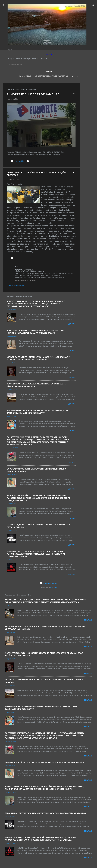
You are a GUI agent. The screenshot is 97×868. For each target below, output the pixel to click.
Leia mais (72, 324)
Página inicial (25, 76)
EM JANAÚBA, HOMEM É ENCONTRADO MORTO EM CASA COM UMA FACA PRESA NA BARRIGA (46, 813)
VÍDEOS (75, 76)
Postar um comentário (16, 286)
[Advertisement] (88, 114)
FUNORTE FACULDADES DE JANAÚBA (33, 94)
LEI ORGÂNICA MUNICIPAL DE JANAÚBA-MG (52, 76)
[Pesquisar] (93, 6)
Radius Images (54, 587)
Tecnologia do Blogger (48, 583)
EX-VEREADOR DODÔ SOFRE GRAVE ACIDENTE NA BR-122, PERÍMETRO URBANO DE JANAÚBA (45, 762)
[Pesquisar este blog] (49, 64)
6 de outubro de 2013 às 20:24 (25, 281)
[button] (74, 94)
